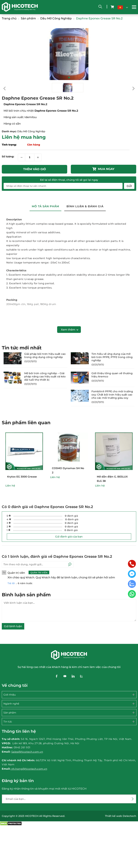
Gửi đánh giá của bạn (69, 537)
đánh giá (71, 516)
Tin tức (8, 722)
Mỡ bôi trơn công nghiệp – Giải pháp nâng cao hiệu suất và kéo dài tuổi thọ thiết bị (45, 376)
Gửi (129, 186)
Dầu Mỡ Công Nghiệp (31, 131)
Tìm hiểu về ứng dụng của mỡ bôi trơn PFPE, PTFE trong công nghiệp (112, 357)
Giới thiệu (10, 695)
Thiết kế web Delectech (121, 816)
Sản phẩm (10, 713)
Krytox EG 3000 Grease (22, 477)
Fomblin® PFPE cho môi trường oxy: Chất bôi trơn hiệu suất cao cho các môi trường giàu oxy (112, 395)
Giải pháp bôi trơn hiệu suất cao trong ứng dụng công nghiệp (45, 355)
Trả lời (11, 583)
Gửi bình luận (13, 626)
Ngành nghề (11, 704)
